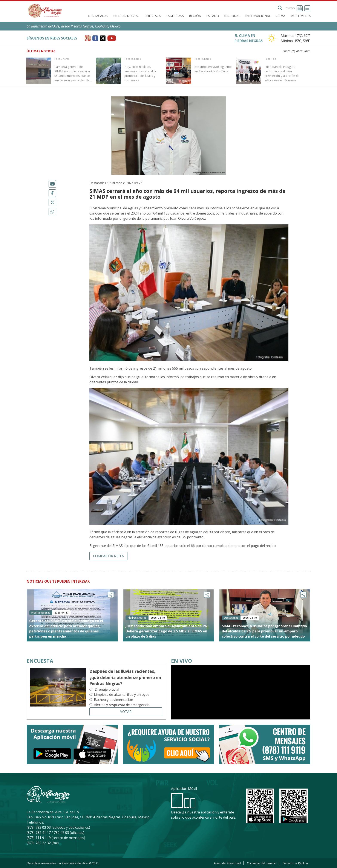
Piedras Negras (126, 16)
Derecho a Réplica (295, 863)
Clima (280, 16)
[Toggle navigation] (307, 8)
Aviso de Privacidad (227, 863)
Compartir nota (108, 556)
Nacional (232, 16)
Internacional (258, 16)
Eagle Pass (175, 16)
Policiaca (152, 16)
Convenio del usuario (262, 863)
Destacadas (98, 16)
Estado (213, 16)
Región (195, 16)
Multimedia (300, 16)
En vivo (294, 8)
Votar (126, 712)
